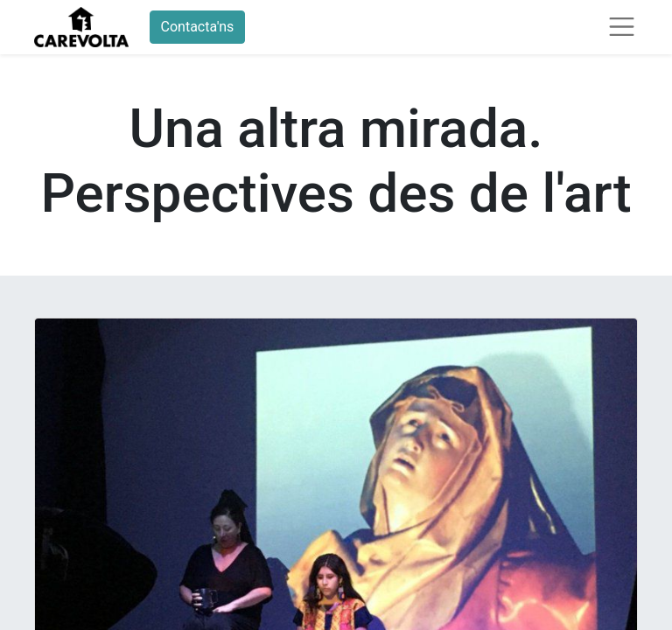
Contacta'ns (198, 27)
